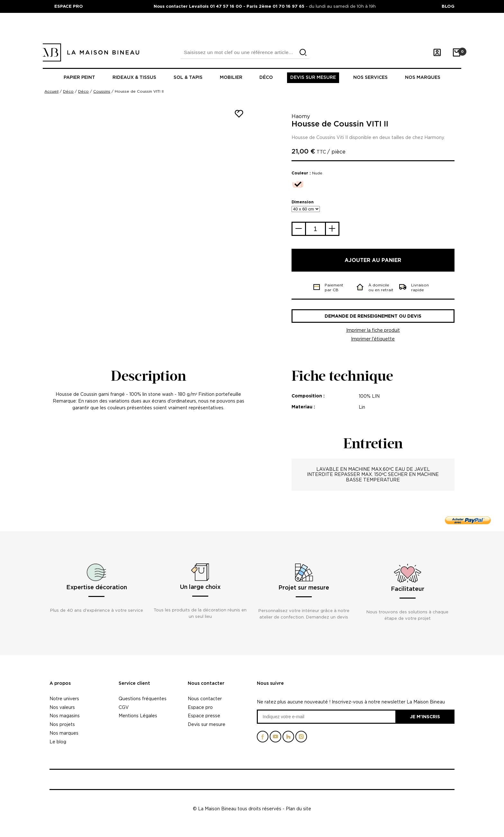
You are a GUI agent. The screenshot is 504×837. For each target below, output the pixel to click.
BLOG (448, 6)
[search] (303, 53)
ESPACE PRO (69, 6)
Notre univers (64, 698)
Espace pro (200, 707)
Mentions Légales (138, 716)
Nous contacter (206, 684)
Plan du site (298, 809)
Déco (266, 78)
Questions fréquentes (143, 698)
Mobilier (231, 78)
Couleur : (307, 173)
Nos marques (423, 78)
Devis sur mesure (313, 78)
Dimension (303, 202)
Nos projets (62, 724)
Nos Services (370, 78)
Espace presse (204, 716)
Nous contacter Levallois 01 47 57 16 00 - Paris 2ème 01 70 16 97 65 (230, 6)
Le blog (58, 742)
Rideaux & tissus (134, 78)
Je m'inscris (425, 716)
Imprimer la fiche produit (373, 330)
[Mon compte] (437, 52)
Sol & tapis (188, 78)
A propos (60, 684)
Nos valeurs (62, 707)
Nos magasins (65, 716)
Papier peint (79, 78)
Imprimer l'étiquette (373, 339)
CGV (124, 707)
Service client (134, 684)
